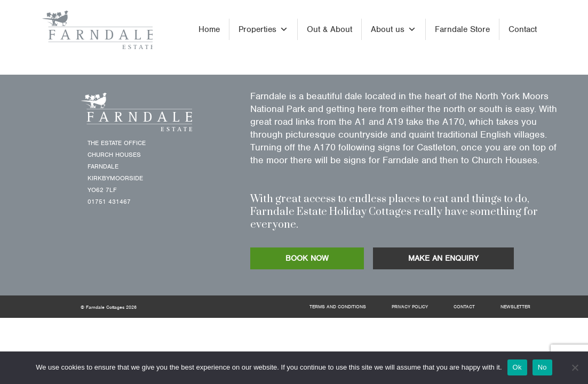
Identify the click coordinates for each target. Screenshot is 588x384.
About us (394, 29)
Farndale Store (462, 29)
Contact (523, 29)
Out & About (329, 29)
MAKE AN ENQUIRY (443, 258)
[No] (575, 367)
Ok (517, 367)
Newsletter (515, 307)
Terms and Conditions (338, 307)
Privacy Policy (410, 307)
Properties (263, 29)
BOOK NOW (307, 258)
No (542, 367)
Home (209, 29)
